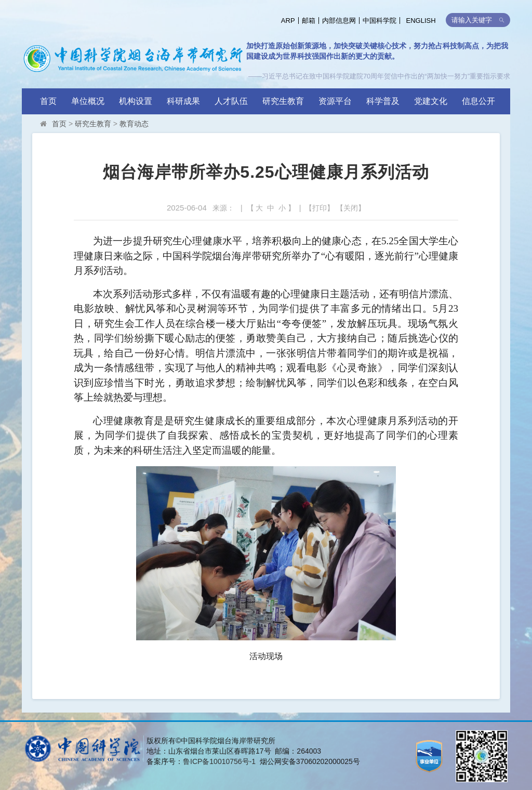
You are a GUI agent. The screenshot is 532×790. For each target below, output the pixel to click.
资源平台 (335, 101)
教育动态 (134, 124)
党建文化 (431, 101)
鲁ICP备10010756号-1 (219, 761)
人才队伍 (231, 101)
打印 (320, 208)
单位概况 (88, 101)
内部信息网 (339, 21)
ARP (288, 21)
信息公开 (478, 101)
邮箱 (309, 21)
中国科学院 (380, 21)
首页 (48, 101)
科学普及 (383, 101)
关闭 (351, 208)
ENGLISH (421, 21)
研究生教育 (283, 101)
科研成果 (183, 101)
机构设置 (136, 101)
